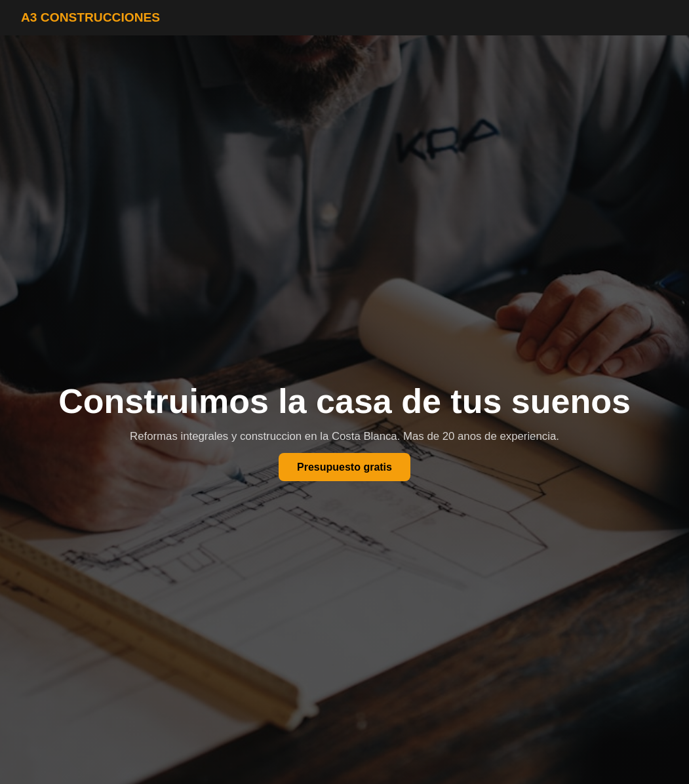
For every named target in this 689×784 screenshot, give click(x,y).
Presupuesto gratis (344, 467)
